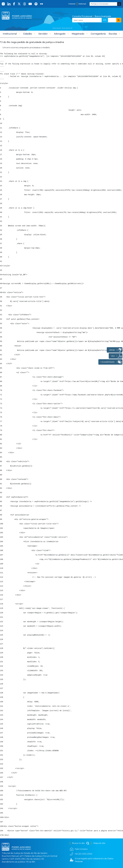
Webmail (82, 4)
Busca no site (81, 843)
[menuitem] (98, 34)
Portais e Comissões (100, 4)
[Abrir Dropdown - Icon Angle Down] (119, 4)
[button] (11, 34)
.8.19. (105, 20)
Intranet (72, 4)
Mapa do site (99, 843)
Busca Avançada (103, 16)
